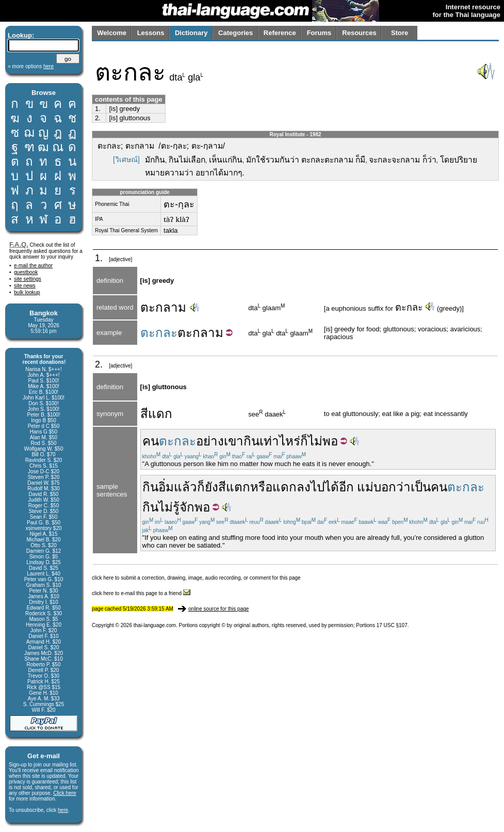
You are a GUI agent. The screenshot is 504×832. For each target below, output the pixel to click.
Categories (235, 33)
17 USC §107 (392, 625)
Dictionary (191, 33)
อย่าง (210, 441)
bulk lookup (27, 292)
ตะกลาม (163, 307)
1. (98, 109)
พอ (330, 441)
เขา (234, 441)
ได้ (332, 487)
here (63, 810)
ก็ (304, 441)
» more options (31, 66)
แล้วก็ (189, 487)
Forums (319, 33)
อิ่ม (166, 487)
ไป (318, 487)
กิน (251, 441)
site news (25, 286)
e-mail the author (33, 266)
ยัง (212, 487)
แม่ (365, 487)
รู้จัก (184, 507)
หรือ (261, 487)
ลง (304, 487)
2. (98, 118)
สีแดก (156, 414)
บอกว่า (392, 487)
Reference (280, 33)
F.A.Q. (19, 244)
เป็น (421, 487)
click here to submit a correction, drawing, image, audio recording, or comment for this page (196, 578)
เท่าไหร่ (280, 441)
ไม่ (315, 441)
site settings (28, 279)
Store (400, 33)
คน (151, 441)
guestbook (26, 272)
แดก (284, 487)
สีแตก (234, 487)
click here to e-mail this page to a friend (141, 593)
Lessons (151, 33)
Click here (64, 793)
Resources (359, 33)
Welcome (112, 33)
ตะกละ (409, 308)
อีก (346, 487)
